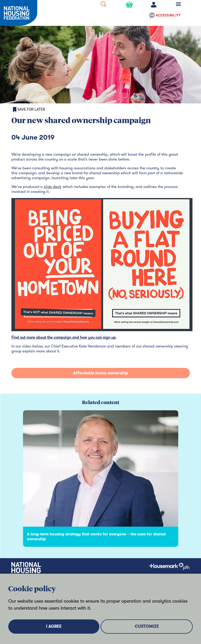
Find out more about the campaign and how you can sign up (64, 337)
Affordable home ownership (100, 373)
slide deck (53, 187)
